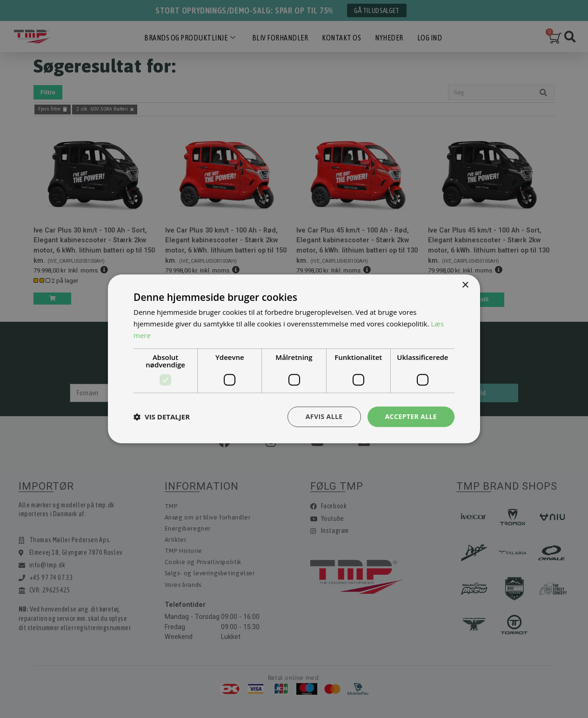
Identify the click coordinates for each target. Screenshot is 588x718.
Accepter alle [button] (411, 416)
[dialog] (294, 359)
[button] (162, 417)
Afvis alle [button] (324, 416)
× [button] (465, 285)
